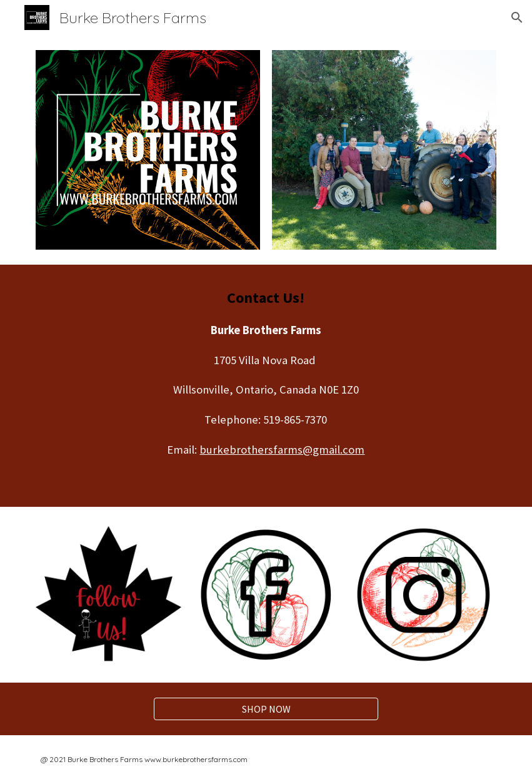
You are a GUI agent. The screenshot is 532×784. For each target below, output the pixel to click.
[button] (517, 18)
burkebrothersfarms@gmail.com (282, 450)
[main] (266, 386)
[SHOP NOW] (266, 709)
